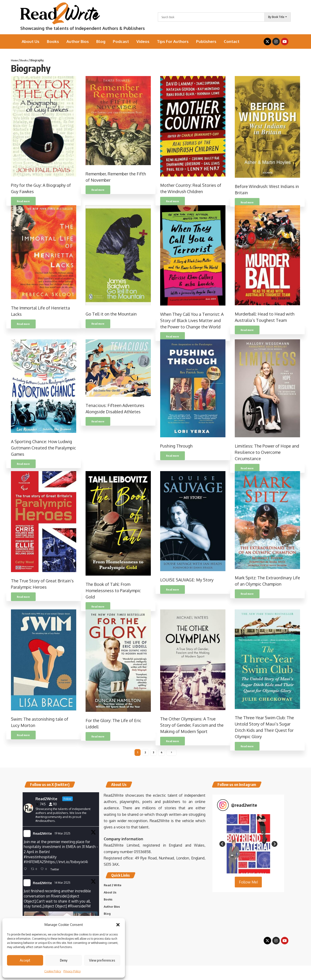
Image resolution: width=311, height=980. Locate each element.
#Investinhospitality (40, 859)
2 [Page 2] (145, 753)
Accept (25, 960)
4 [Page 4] (162, 753)
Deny (64, 960)
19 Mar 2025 (63, 834)
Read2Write (42, 835)
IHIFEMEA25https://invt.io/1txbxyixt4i (58, 864)
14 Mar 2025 (63, 885)
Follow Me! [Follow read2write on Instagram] (248, 883)
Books (25, 60)
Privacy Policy (72, 971)
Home (15, 60)
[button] (118, 925)
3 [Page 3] (154, 753)
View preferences (102, 960)
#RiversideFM (81, 909)
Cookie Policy (53, 971)
